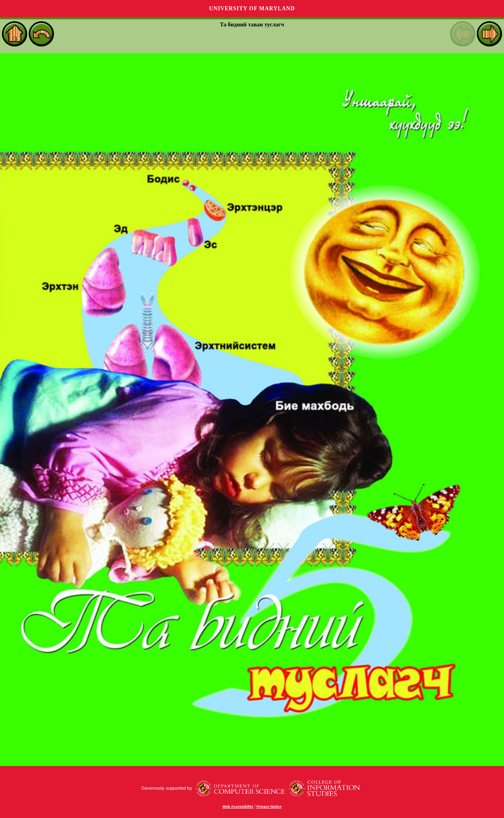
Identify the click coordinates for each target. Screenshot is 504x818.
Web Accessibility (238, 807)
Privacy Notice (269, 807)
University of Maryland (252, 8)
